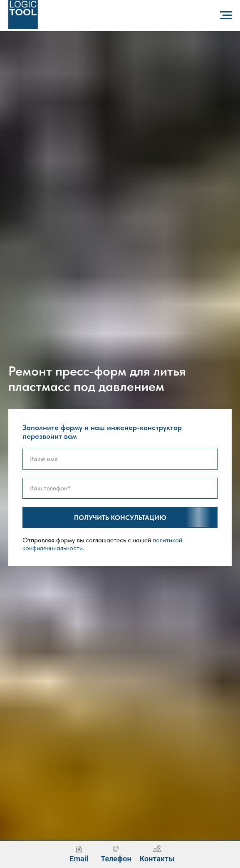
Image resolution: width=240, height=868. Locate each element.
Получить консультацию (146, 517)
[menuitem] (79, 854)
